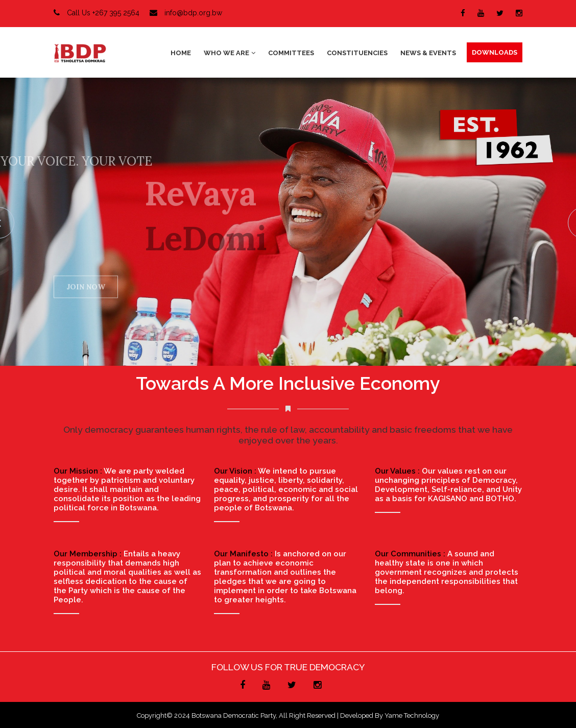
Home (181, 53)
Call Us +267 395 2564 (97, 13)
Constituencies (357, 53)
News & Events (428, 53)
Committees (291, 53)
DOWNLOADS (495, 52)
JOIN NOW (86, 288)
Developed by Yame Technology (390, 715)
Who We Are (230, 53)
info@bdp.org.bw (186, 13)
